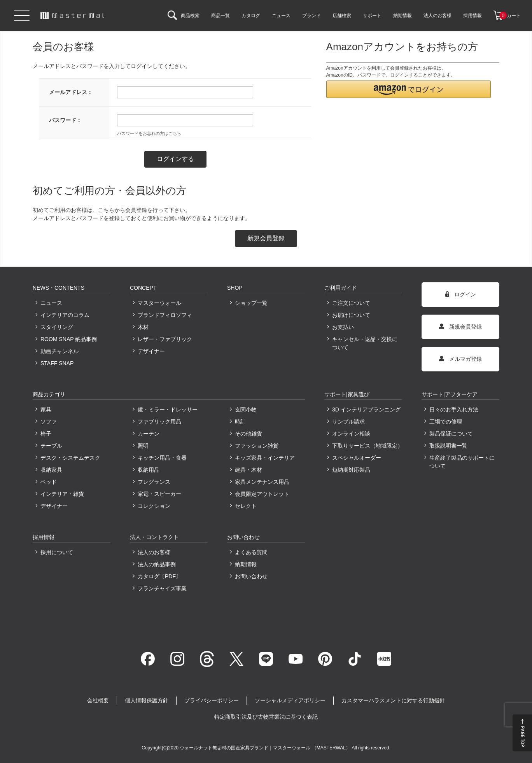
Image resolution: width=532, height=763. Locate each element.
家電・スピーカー (159, 494)
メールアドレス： (71, 92)
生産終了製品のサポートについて (462, 462)
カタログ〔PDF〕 (159, 576)
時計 (240, 422)
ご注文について (351, 303)
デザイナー (151, 351)
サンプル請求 (348, 422)
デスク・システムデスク (70, 458)
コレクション (154, 506)
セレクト (246, 506)
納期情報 (246, 564)
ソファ (49, 422)
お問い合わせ (251, 576)
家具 (46, 409)
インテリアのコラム (65, 315)
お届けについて (351, 315)
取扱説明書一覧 (448, 446)
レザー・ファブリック (165, 339)
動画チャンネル (59, 351)
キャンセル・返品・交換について (365, 343)
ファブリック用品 (159, 422)
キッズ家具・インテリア (265, 458)
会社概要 (98, 700)
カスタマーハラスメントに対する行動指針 (393, 700)
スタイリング (57, 327)
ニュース (51, 303)
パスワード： (65, 120)
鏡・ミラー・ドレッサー (168, 409)
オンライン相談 (351, 434)
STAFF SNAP (57, 363)
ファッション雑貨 (257, 446)
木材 (143, 327)
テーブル (51, 446)
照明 (143, 446)
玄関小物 (246, 409)
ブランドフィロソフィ (165, 315)
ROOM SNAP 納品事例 (69, 339)
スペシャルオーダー (357, 458)
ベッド (49, 482)
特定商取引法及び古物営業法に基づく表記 (266, 717)
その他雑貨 (248, 434)
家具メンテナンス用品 (262, 482)
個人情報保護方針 (147, 700)
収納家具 (51, 470)
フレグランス (154, 482)
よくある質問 (251, 552)
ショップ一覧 (251, 303)
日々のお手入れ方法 (454, 409)
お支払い (343, 327)
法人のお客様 (154, 552)
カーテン (149, 434)
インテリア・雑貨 (62, 494)
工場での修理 (446, 422)
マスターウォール (159, 303)
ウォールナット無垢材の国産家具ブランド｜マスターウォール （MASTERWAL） (266, 748)
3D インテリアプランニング (366, 409)
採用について (57, 552)
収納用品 (149, 470)
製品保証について (451, 434)
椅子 (46, 434)
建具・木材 (248, 470)
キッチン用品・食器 (162, 458)
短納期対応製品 (351, 470)
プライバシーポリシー (212, 700)
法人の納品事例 (157, 564)
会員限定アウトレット (262, 494)
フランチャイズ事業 (162, 588)
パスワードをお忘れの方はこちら (149, 133)
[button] (409, 89)
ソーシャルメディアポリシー (290, 700)
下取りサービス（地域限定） (367, 446)
